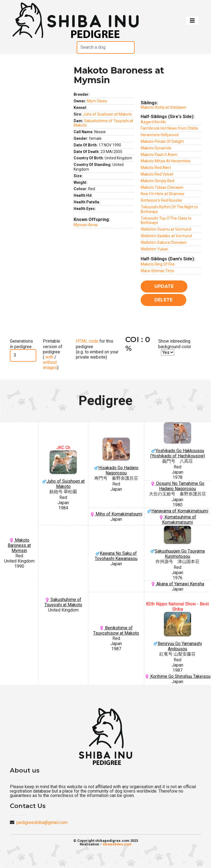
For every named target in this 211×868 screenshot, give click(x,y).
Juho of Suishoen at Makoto (107, 114)
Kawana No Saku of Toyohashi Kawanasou (116, 556)
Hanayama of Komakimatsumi (178, 511)
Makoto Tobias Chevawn (162, 187)
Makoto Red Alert (156, 168)
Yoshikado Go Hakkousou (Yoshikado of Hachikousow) (177, 440)
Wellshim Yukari (154, 249)
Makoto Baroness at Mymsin (19, 545)
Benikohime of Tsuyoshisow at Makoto (116, 630)
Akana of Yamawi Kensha (177, 584)
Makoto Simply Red (157, 181)
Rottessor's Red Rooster (162, 200)
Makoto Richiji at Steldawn (163, 107)
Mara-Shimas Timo (157, 271)
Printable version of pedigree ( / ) (53, 354)
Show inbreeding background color (175, 344)
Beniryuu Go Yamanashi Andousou (177, 632)
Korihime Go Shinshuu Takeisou (178, 676)
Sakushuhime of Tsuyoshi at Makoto (63, 602)
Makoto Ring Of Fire (158, 264)
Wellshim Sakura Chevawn (164, 242)
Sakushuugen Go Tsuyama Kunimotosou (177, 542)
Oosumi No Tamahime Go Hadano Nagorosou (177, 486)
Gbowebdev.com (117, 844)
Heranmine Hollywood (160, 135)
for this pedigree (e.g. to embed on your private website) (97, 349)
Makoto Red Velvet (157, 174)
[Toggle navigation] (192, 21)
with (49, 357)
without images (50, 365)
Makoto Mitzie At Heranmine (166, 161)
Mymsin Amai (86, 225)
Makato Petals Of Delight (162, 141)
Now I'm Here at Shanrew (163, 194)
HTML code (87, 341)
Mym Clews (97, 101)
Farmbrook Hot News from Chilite (169, 128)
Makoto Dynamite (156, 148)
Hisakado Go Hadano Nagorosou (116, 457)
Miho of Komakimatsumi (116, 514)
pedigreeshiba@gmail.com (42, 822)
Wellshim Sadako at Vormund (166, 236)
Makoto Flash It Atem (159, 155)
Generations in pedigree (21, 344)
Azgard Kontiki (153, 122)
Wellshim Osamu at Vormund (166, 229)
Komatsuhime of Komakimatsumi (178, 520)
